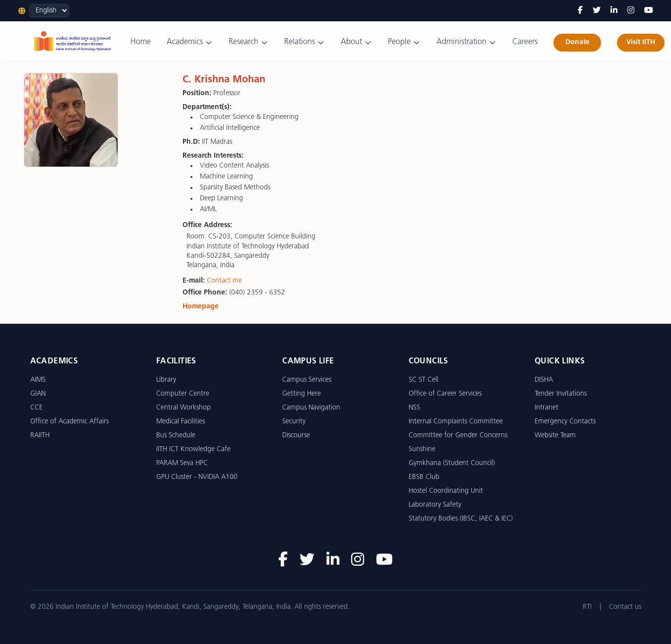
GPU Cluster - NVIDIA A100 (197, 477)
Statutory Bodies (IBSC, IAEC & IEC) (461, 519)
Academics (190, 42)
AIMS (38, 380)
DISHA (544, 380)
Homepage (201, 307)
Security (294, 422)
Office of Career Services (445, 394)
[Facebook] (580, 11)
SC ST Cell (424, 380)
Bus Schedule (176, 436)
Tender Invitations (561, 394)
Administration (466, 42)
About (356, 42)
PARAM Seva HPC (182, 463)
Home (141, 42)
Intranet (547, 408)
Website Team (555, 436)
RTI (587, 607)
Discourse (296, 436)
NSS (414, 408)
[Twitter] (597, 11)
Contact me (224, 281)
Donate (578, 42)
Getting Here (302, 394)
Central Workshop (183, 408)
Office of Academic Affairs (69, 422)
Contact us (625, 607)
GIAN (38, 394)
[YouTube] (649, 11)
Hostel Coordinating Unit (446, 491)
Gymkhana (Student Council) (452, 463)
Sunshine (422, 449)
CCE (36, 408)
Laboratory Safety (435, 505)
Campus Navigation (311, 408)
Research (248, 42)
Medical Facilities (181, 422)
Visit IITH (641, 42)
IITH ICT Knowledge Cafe (193, 449)
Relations (305, 42)
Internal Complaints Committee (456, 422)
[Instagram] (631, 11)
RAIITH (40, 436)
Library (166, 380)
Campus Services (307, 380)
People (404, 42)
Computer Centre (183, 394)
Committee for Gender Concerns (458, 436)
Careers (525, 42)
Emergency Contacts (565, 422)
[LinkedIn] (614, 11)
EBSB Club (424, 477)
